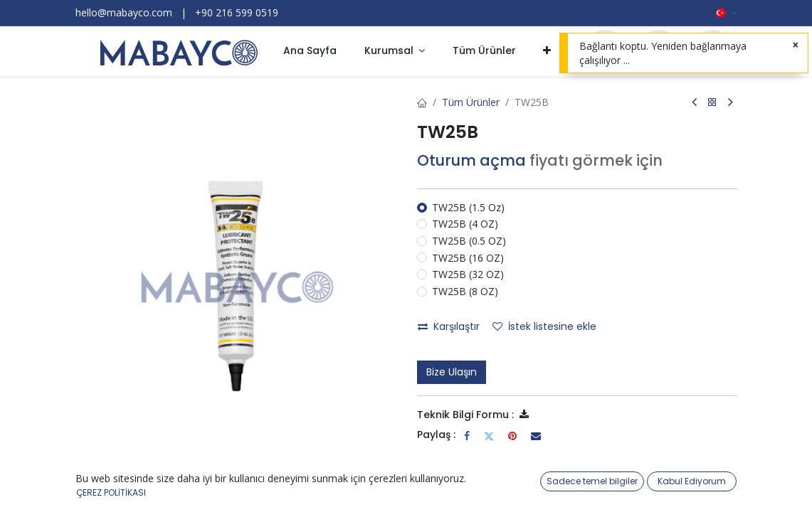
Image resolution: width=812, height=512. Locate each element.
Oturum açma (471, 160)
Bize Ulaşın (452, 372)
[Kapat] (796, 46)
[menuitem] (310, 52)
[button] (547, 52)
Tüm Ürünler (471, 102)
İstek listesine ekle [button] (544, 326)
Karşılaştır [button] (449, 326)
